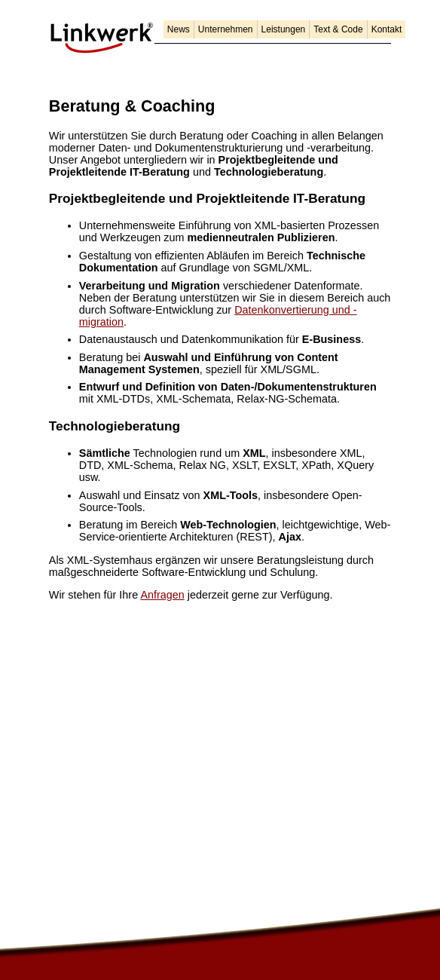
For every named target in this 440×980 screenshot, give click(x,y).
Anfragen (162, 595)
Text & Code (338, 29)
